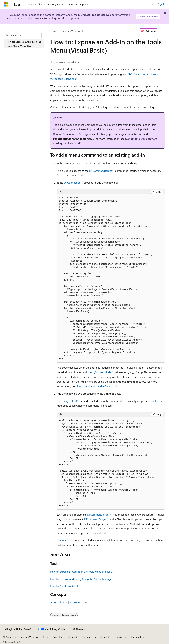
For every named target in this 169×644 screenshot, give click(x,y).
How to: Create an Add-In (65, 586)
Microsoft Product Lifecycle (95, 15)
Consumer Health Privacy (94, 637)
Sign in (162, 4)
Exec (158, 401)
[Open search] (153, 4)
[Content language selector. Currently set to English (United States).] (18, 629)
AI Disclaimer (9, 637)
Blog (44, 637)
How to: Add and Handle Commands (97, 386)
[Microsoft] (6, 4)
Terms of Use (120, 637)
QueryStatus (68, 401)
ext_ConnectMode (101, 372)
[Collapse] (41, 29)
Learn (54, 31)
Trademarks (137, 637)
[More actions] (162, 31)
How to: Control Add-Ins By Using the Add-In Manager (81, 579)
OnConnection (72, 183)
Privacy (71, 637)
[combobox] (23, 36)
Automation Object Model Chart (69, 602)
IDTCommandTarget (100, 171)
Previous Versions (71, 31)
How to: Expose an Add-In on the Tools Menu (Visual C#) (82, 571)
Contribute (58, 637)
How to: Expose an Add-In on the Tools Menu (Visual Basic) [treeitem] (24, 44)
